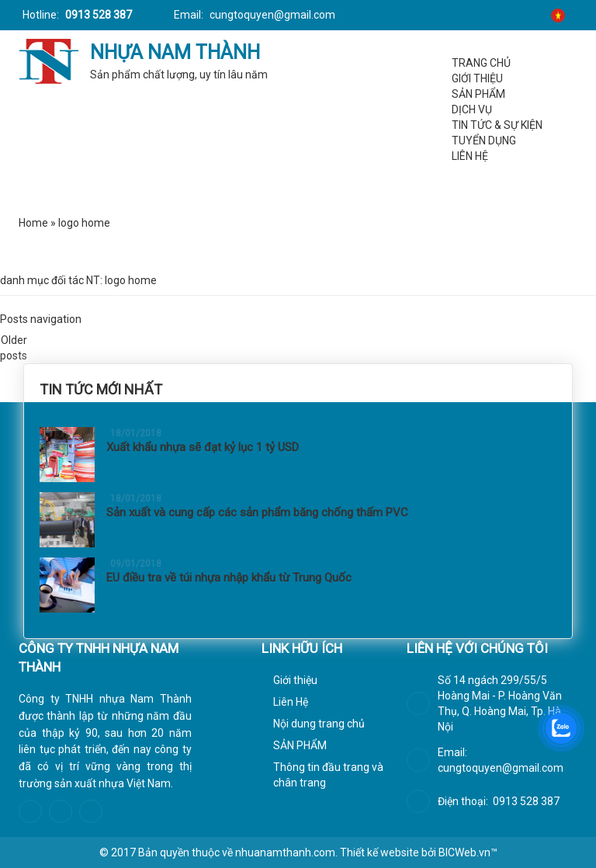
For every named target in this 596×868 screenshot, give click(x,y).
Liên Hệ (470, 156)
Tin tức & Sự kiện (497, 125)
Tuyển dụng (484, 141)
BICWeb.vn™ (468, 852)
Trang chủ (481, 63)
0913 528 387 (97, 15)
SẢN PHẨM (478, 94)
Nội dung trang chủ (319, 724)
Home (33, 223)
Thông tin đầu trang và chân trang (328, 775)
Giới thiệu (477, 78)
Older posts (14, 344)
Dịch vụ (472, 109)
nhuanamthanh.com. (286, 852)
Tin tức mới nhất (101, 389)
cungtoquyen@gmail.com (271, 15)
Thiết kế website (379, 852)
